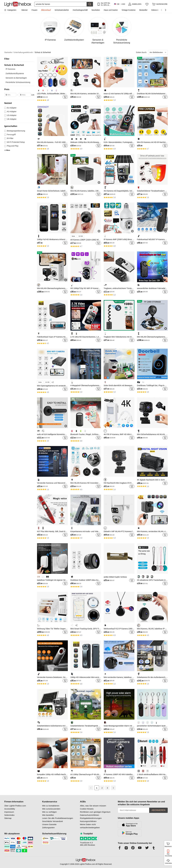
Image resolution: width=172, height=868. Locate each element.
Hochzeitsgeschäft (80, 10)
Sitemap (8, 818)
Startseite (9, 52)
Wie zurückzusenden (51, 809)
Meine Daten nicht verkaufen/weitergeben (90, 826)
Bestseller (143, 10)
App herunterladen (168, 855)
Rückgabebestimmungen (91, 818)
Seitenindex (9, 815)
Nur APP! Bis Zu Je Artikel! (105, 4)
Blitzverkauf (46, 10)
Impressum (9, 812)
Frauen (34, 10)
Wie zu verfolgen (49, 812)
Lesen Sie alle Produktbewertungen (58, 818)
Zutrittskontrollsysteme (15, 73)
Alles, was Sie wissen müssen (93, 806)
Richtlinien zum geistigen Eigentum (95, 812)
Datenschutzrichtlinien (90, 815)
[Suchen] (61, 4)
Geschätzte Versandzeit (52, 821)
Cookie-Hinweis (87, 809)
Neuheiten (96, 10)
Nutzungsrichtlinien (88, 821)
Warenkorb (168, 844)
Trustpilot (86, 834)
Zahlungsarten (48, 828)
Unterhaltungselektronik (24, 52)
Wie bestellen (48, 815)
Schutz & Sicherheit (43, 52)
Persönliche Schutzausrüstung (18, 82)
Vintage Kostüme (129, 10)
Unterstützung (168, 863)
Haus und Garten (111, 10)
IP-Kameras (10, 69)
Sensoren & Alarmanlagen (16, 78)
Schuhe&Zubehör (62, 10)
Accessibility (10, 809)
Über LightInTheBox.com (15, 806)
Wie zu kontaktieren (51, 806)
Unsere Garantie (49, 824)
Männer (25, 10)
